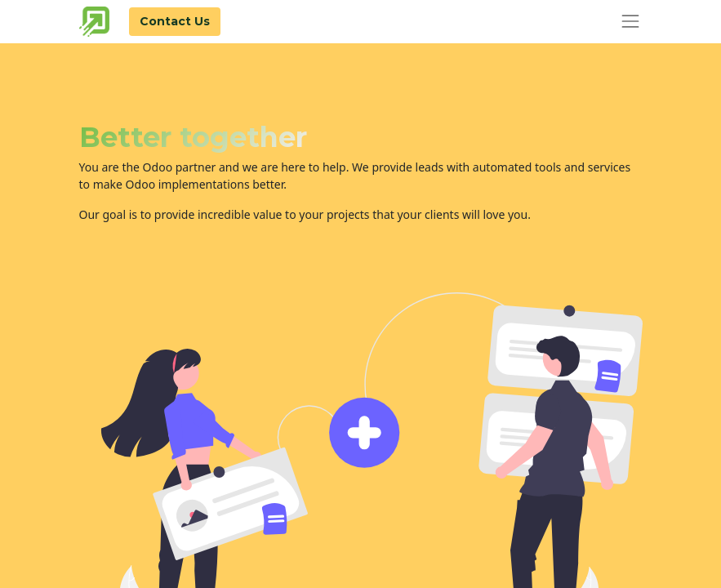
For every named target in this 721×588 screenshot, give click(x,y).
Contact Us (175, 21)
